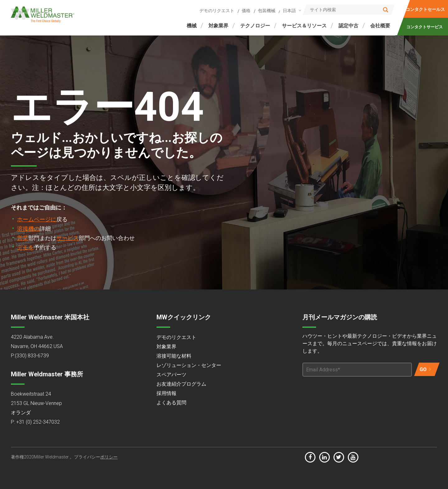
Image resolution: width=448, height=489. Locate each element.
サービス (68, 238)
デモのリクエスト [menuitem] (217, 11)
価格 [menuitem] (246, 11)
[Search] (349, 10)
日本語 (289, 11)
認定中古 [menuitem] (348, 26)
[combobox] (291, 10)
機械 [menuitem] (192, 26)
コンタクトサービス (424, 27)
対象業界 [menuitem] (218, 26)
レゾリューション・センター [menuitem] (189, 365)
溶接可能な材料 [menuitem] (174, 356)
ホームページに (37, 219)
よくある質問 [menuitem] (171, 403)
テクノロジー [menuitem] (255, 26)
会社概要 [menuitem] (380, 26)
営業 (23, 238)
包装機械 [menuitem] (267, 11)
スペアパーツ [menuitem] (171, 375)
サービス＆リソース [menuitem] (304, 26)
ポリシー (109, 457)
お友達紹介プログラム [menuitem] (181, 384)
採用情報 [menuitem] (166, 393)
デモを (26, 247)
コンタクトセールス (425, 9)
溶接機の (28, 229)
